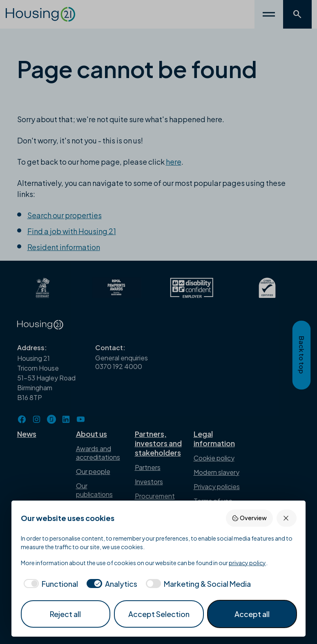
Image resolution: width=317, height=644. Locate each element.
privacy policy (247, 563)
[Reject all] (287, 518)
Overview (249, 518)
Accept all (252, 614)
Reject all (65, 614)
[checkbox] (50, 584)
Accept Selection (159, 614)
